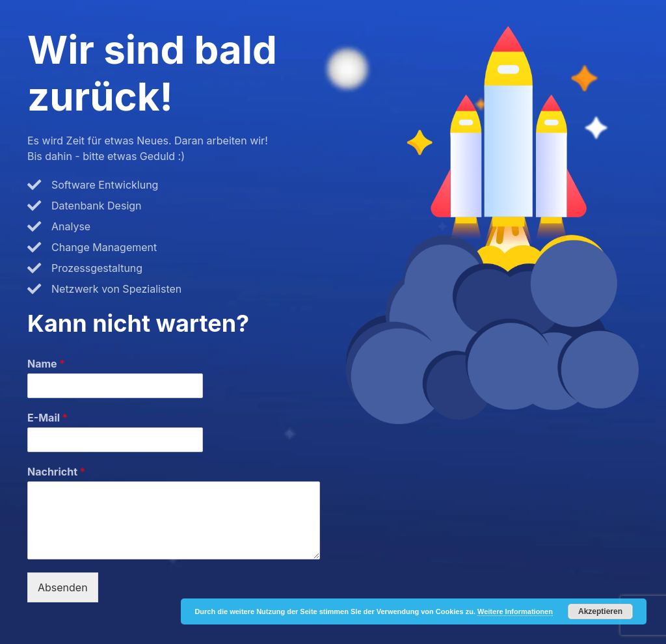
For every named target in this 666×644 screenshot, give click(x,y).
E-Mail (47, 418)
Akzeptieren (600, 611)
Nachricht (56, 472)
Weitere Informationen (515, 611)
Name (46, 364)
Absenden (63, 587)
